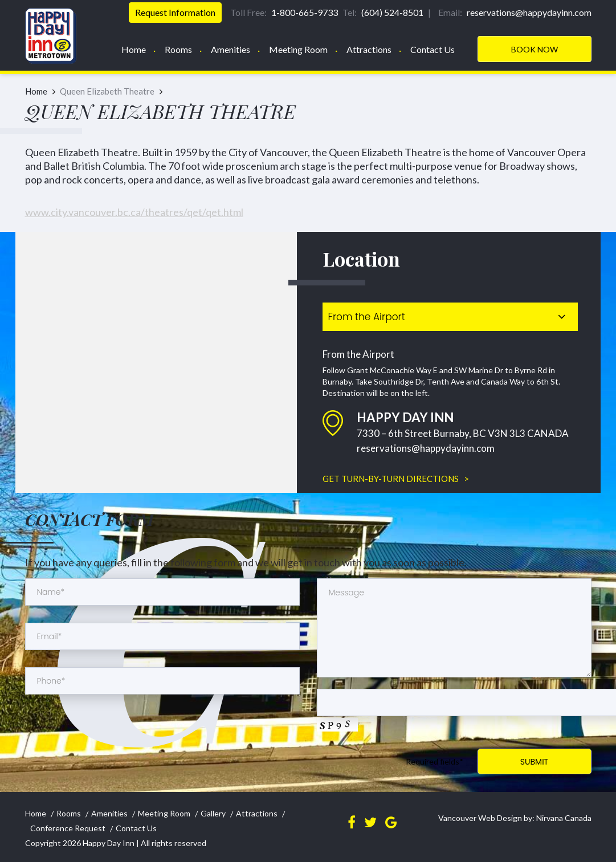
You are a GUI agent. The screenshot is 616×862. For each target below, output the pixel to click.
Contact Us (433, 49)
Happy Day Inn (109, 843)
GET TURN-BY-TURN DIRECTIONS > (396, 479)
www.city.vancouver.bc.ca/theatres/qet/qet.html (134, 212)
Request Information (175, 12)
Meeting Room (298, 49)
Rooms (178, 49)
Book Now (535, 49)
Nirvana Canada (563, 818)
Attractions (369, 49)
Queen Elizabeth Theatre (107, 91)
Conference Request (68, 828)
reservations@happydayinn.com (426, 448)
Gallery (213, 813)
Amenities (231, 49)
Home (134, 49)
